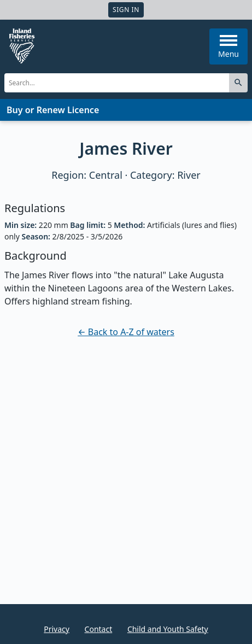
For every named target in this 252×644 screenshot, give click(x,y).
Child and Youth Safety (168, 629)
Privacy (57, 629)
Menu (228, 47)
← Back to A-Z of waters (126, 332)
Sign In (126, 10)
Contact (99, 629)
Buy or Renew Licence (53, 110)
